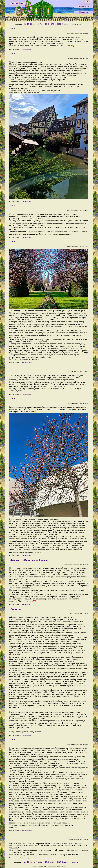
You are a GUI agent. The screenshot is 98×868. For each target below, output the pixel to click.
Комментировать (27, 49)
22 (65, 24)
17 (53, 24)
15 (48, 24)
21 (63, 24)
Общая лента (83, 12)
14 (46, 24)
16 (51, 24)
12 (41, 24)
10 (36, 24)
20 (60, 24)
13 (44, 24)
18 (56, 24)
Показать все (76, 24)
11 (39, 24)
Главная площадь (83, 6)
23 (67, 24)
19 (58, 24)
